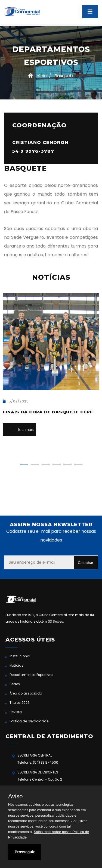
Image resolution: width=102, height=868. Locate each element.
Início (37, 76)
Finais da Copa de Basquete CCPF (48, 412)
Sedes (15, 684)
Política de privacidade (29, 721)
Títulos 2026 (20, 703)
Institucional (20, 656)
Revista (16, 712)
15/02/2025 (16, 401)
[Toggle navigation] (90, 10)
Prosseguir (25, 852)
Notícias (16, 665)
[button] (24, 464)
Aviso (15, 796)
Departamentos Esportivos (31, 675)
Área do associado (26, 693)
